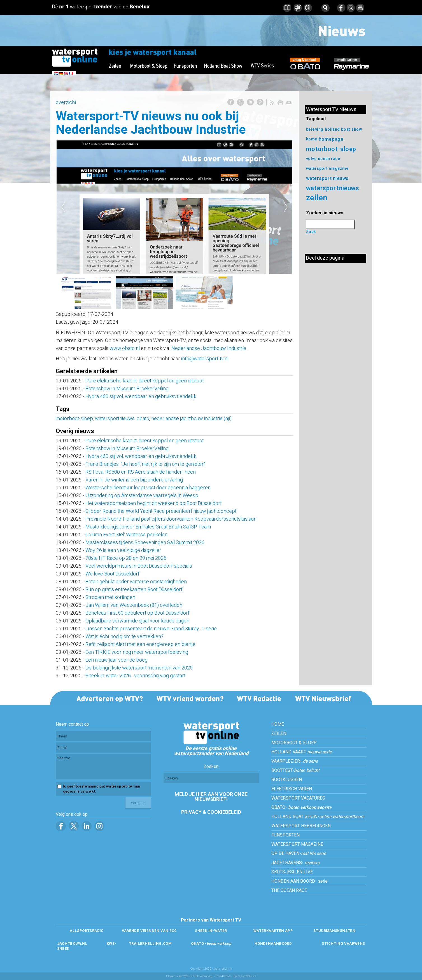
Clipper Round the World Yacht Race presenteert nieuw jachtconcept (161, 511)
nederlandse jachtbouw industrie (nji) (191, 419)
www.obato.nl (125, 348)
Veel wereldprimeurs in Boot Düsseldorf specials (139, 566)
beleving (315, 129)
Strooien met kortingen (110, 597)
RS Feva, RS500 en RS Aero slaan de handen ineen (141, 472)
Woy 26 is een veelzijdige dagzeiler (123, 550)
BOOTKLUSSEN (287, 780)
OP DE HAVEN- (299, 854)
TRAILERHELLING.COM (150, 943)
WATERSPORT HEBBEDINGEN (301, 826)
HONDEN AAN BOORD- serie (299, 881)
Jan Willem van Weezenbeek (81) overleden (134, 605)
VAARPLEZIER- (295, 761)
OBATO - (211, 943)
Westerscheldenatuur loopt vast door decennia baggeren (148, 488)
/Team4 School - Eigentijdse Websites (235, 976)
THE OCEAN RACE (289, 890)
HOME (278, 724)
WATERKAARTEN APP (273, 931)
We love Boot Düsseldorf (112, 574)
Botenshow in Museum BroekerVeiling (127, 389)
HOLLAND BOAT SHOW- (318, 817)
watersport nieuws (327, 178)
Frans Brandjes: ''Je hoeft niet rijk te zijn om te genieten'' (145, 464)
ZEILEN (279, 734)
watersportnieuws (115, 419)
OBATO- (301, 807)
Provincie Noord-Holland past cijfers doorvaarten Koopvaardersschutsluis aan (171, 519)
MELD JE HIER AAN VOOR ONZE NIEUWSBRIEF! (211, 797)
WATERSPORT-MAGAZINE (297, 844)
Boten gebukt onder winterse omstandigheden (136, 582)
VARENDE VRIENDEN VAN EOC (149, 931)
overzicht (66, 103)
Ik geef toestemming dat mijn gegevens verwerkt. (102, 789)
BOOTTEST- (295, 770)
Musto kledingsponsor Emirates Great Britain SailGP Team (149, 527)
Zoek (311, 232)
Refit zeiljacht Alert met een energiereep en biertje (140, 644)
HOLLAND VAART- (301, 752)
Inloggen (171, 976)
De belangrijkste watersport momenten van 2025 (139, 668)
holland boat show (344, 129)
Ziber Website (185, 976)
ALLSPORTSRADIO (87, 931)
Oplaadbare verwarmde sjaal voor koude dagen (137, 621)
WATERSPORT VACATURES (298, 798)
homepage (331, 139)
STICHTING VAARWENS (343, 943)
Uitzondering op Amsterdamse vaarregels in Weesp (142, 496)
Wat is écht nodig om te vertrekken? (125, 637)
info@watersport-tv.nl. (205, 359)
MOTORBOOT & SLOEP (294, 743)
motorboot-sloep (74, 419)
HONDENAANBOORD (273, 943)
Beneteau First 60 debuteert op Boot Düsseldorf (137, 613)
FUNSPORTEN (285, 835)
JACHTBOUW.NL (72, 943)
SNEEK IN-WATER (211, 931)
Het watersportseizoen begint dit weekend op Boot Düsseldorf (154, 503)
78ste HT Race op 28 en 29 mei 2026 (126, 558)
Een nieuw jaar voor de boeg (116, 660)
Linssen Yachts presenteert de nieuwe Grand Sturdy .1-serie (151, 629)
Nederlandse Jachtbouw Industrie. (209, 348)
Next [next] (286, 207)
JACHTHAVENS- (295, 863)
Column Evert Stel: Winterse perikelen (126, 535)
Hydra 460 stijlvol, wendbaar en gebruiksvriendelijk (141, 397)
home (312, 139)
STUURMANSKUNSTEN (334, 931)
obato (143, 419)
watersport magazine (327, 169)
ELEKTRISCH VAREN (292, 789)
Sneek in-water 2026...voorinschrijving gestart (135, 676)
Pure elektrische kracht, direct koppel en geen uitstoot (144, 381)
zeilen (317, 198)
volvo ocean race (323, 159)
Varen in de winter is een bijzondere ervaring (134, 480)
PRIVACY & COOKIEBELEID (211, 812)
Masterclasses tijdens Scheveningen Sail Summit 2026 (145, 543)
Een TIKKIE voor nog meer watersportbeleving (137, 652)
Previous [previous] (63, 207)
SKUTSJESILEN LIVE (292, 872)
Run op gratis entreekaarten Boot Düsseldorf (134, 590)
